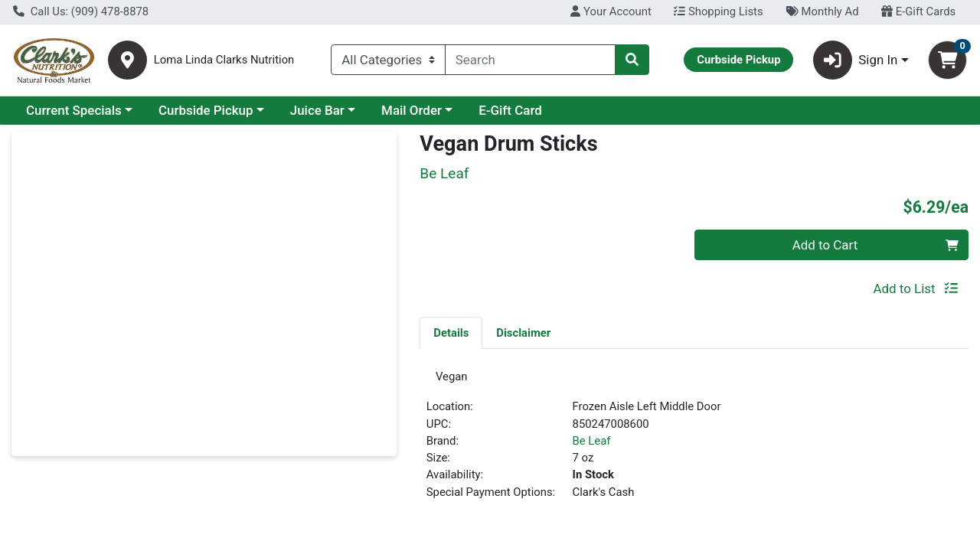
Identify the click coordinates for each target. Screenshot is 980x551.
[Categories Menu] (388, 60)
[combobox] (530, 60)
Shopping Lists (718, 11)
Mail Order (412, 110)
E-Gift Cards (918, 11)
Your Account (611, 11)
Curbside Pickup (206, 110)
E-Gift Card (510, 110)
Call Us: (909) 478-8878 (81, 11)
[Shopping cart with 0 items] (947, 60)
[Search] (530, 60)
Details (451, 333)
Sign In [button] (856, 60)
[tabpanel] (694, 443)
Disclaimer (523, 333)
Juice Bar (317, 110)
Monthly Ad (822, 11)
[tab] (451, 332)
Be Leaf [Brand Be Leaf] (592, 445)
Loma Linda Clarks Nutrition (224, 60)
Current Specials (74, 110)
